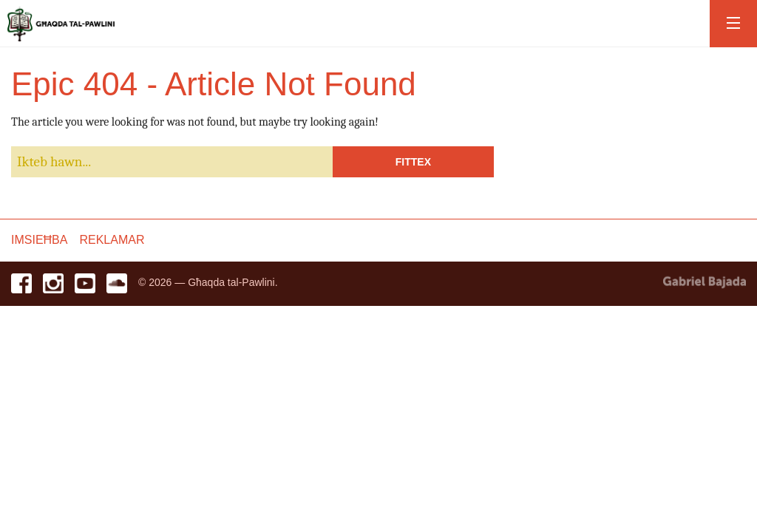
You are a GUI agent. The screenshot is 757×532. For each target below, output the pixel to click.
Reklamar (112, 240)
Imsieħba (39, 240)
